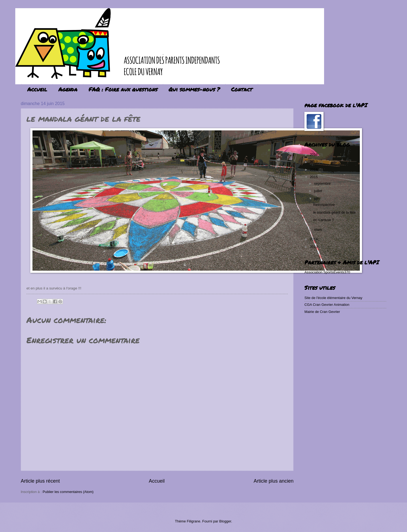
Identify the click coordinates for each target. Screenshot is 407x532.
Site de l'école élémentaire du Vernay (333, 298)
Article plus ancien (274, 481)
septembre (323, 183)
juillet (318, 191)
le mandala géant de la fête (334, 212)
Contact (242, 89)
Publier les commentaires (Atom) (68, 492)
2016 (314, 170)
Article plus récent (40, 481)
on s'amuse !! (324, 220)
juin (317, 198)
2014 (314, 239)
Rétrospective (324, 205)
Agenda (68, 89)
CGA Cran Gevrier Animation (327, 305)
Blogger (225, 521)
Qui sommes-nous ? (194, 89)
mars (318, 230)
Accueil (37, 89)
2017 (314, 162)
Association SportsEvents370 (327, 272)
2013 (314, 247)
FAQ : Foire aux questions (123, 89)
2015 (314, 177)
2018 (314, 155)
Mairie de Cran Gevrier (322, 312)
